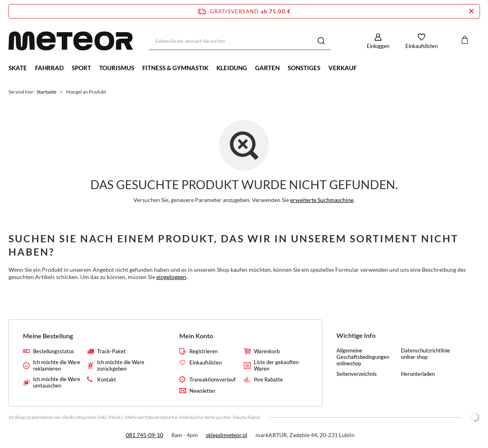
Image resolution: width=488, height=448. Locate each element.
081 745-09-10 (144, 435)
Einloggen (378, 46)
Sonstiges (304, 68)
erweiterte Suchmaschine (322, 200)
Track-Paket (111, 351)
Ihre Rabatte (268, 380)
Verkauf (343, 68)
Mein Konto (196, 336)
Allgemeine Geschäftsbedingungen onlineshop (363, 357)
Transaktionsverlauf (212, 380)
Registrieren (204, 351)
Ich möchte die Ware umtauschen (57, 382)
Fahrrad (49, 68)
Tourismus (117, 68)
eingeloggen (171, 277)
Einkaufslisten (422, 46)
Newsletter (202, 391)
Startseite (47, 92)
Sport (81, 68)
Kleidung (232, 68)
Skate (18, 68)
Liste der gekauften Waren (276, 366)
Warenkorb (267, 351)
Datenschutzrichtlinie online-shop (426, 354)
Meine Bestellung (48, 336)
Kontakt (107, 380)
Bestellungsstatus (54, 351)
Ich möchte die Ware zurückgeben (121, 366)
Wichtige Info (356, 335)
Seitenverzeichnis (357, 374)
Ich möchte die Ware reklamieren (57, 366)
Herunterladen (418, 374)
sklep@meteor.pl (227, 435)
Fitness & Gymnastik (175, 68)
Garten (267, 68)
